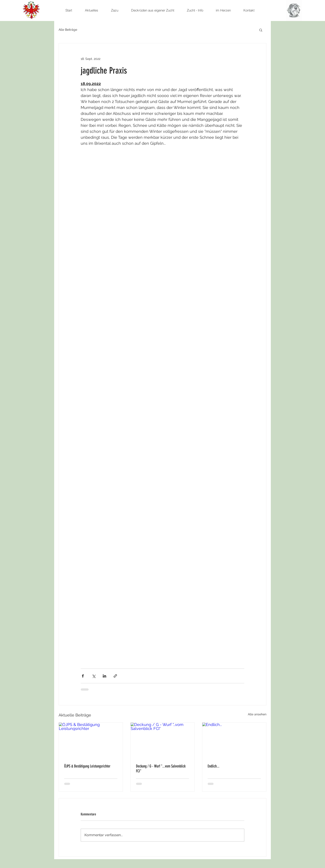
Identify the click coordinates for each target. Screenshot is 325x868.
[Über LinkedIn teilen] (104, 676)
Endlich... (213, 766)
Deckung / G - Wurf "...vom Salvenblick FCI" (161, 769)
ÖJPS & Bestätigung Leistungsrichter (87, 766)
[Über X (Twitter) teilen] (94, 676)
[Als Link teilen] (115, 676)
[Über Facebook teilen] (83, 676)
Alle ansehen (257, 714)
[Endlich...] (234, 741)
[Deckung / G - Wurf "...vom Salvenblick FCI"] (163, 741)
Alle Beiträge (68, 30)
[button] (261, 30)
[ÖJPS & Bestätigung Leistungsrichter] (91, 741)
